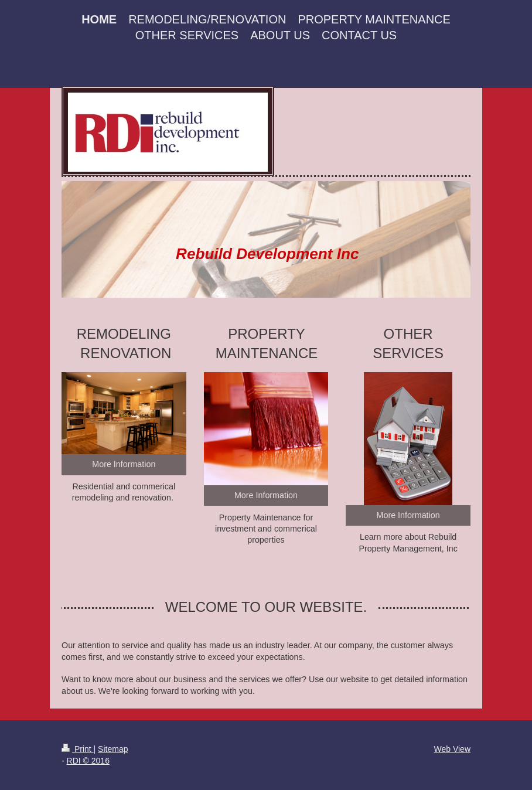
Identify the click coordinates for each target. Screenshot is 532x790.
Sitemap (113, 749)
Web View (452, 749)
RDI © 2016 (88, 761)
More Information (124, 464)
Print (78, 749)
